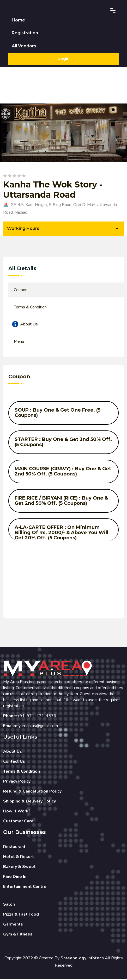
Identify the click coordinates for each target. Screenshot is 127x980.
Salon (9, 905)
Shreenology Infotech (82, 959)
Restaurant (14, 848)
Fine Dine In (15, 878)
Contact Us (14, 762)
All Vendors (24, 47)
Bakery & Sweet (19, 868)
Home (18, 20)
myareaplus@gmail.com (37, 727)
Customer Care (18, 822)
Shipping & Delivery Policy (29, 802)
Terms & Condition (22, 772)
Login (64, 60)
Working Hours (23, 229)
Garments (13, 925)
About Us (13, 752)
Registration (25, 34)
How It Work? (17, 812)
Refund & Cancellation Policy (32, 792)
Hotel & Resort (19, 858)
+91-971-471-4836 (37, 717)
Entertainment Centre (25, 888)
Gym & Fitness (18, 935)
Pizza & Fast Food (21, 915)
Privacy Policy (17, 782)
